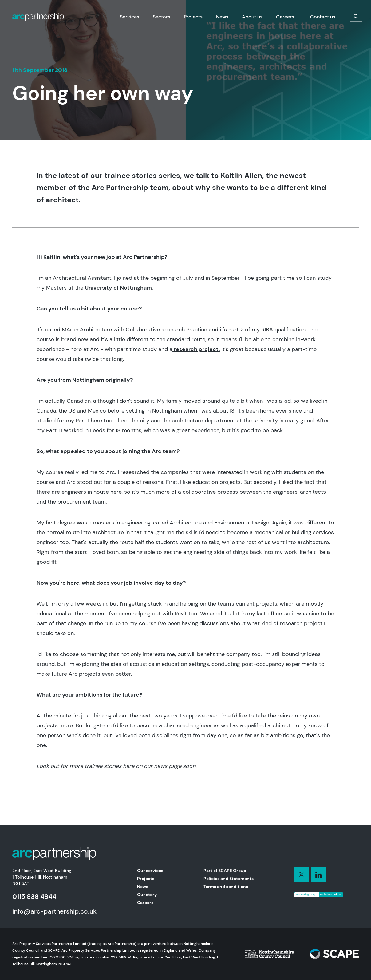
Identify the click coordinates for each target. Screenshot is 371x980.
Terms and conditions (226, 887)
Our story (147, 895)
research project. (196, 349)
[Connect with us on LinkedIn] (302, 875)
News (143, 887)
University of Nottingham (118, 288)
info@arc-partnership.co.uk (54, 911)
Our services (150, 871)
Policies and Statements (229, 879)
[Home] (38, 17)
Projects (146, 879)
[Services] (130, 17)
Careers (145, 903)
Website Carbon (331, 895)
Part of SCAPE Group (225, 871)
